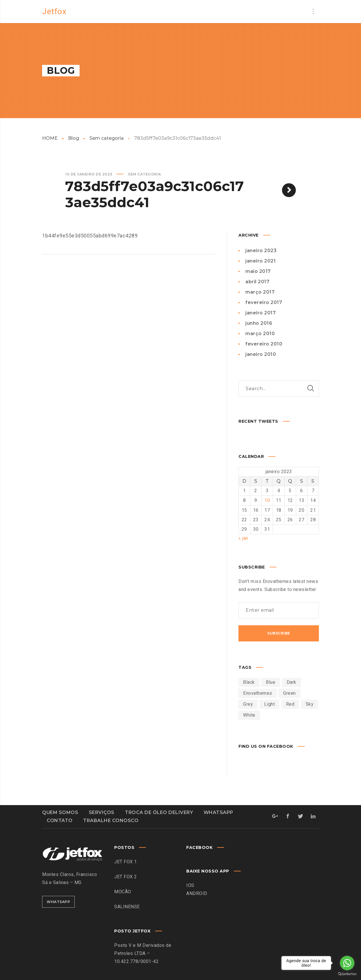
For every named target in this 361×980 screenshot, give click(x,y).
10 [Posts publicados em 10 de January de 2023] (267, 500)
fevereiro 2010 (264, 344)
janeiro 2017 (261, 313)
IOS (190, 885)
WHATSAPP (218, 812)
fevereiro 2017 (264, 302)
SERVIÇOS (102, 812)
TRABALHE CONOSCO (111, 820)
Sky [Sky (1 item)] (310, 704)
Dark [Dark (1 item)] (292, 682)
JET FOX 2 (126, 876)
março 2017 (260, 292)
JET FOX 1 (126, 861)
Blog (74, 138)
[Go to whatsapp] (347, 963)
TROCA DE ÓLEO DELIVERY (159, 812)
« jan (243, 538)
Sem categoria (107, 138)
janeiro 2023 (261, 251)
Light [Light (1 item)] (270, 704)
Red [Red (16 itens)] (290, 704)
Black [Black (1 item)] (249, 682)
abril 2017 (257, 282)
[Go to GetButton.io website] (347, 974)
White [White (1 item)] (249, 714)
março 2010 (260, 334)
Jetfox (54, 11)
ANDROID (197, 893)
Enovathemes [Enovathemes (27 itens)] (258, 693)
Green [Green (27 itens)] (289, 693)
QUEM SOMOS (60, 812)
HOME (50, 138)
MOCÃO (123, 891)
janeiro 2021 (261, 261)
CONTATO (60, 820)
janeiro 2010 (261, 354)
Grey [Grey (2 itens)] (248, 704)
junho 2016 (259, 323)
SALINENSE (127, 906)
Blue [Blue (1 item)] (271, 682)
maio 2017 (258, 271)
